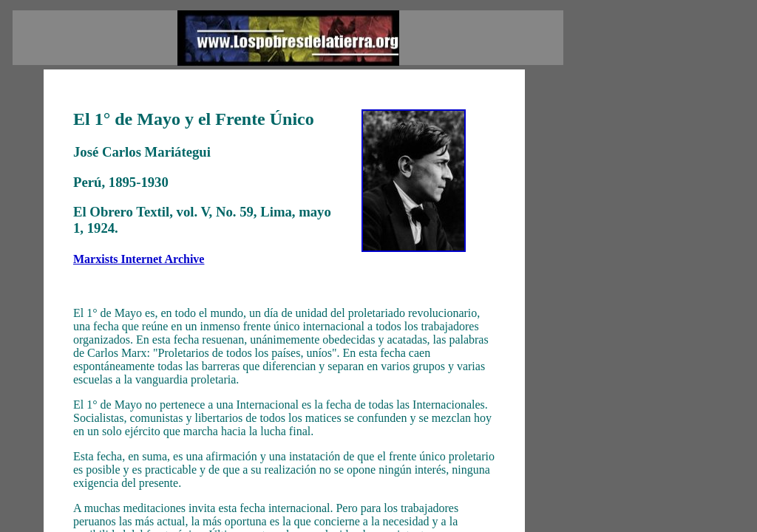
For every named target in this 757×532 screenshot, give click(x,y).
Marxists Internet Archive (139, 259)
